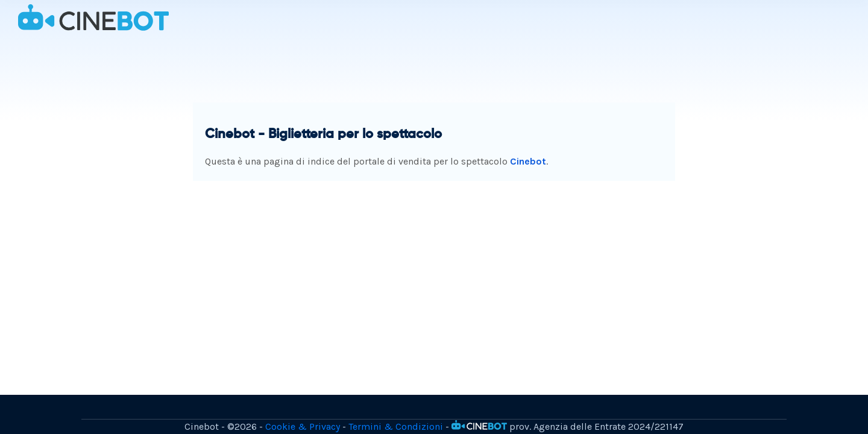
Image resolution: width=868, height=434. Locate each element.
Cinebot (528, 161)
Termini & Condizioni (396, 426)
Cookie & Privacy (303, 426)
